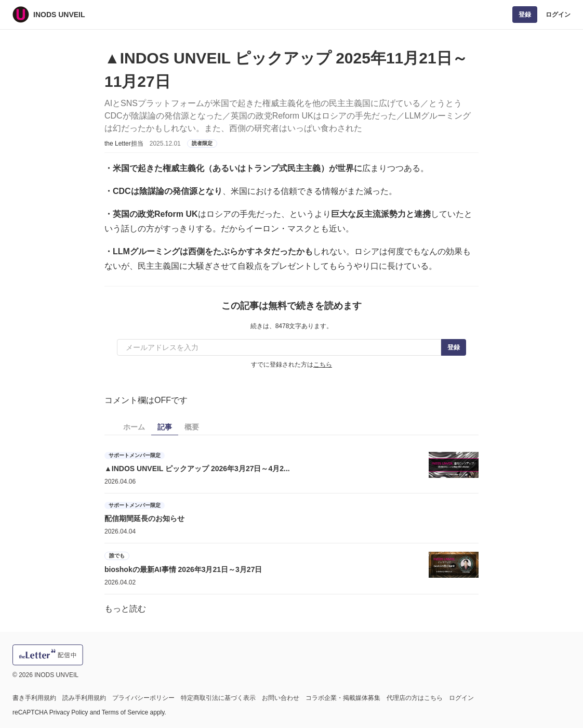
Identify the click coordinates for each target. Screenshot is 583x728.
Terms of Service (125, 712)
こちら (323, 365)
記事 (165, 427)
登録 (525, 15)
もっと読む (125, 609)
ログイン (558, 15)
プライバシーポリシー (143, 698)
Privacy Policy (69, 712)
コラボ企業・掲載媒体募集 (343, 698)
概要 (192, 427)
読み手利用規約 (84, 698)
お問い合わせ (281, 698)
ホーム (134, 427)
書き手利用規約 (34, 698)
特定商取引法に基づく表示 (218, 698)
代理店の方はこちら (415, 698)
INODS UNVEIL (59, 15)
